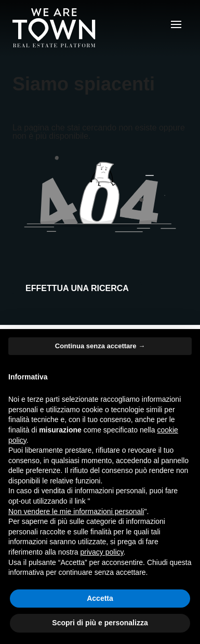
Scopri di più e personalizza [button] (100, 623)
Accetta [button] (100, 598)
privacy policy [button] (102, 552)
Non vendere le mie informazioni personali (76, 511)
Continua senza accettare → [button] (100, 346)
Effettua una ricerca (77, 288)
